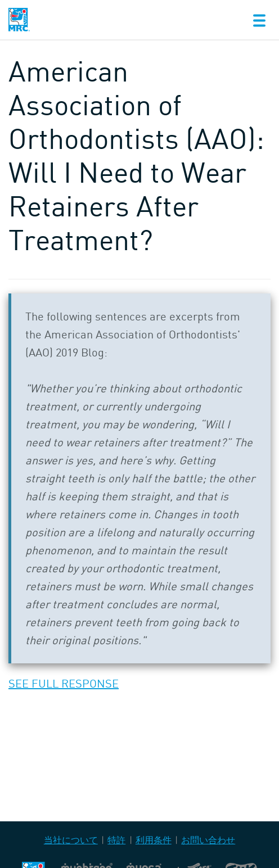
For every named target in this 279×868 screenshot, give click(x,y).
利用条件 (154, 840)
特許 (116, 840)
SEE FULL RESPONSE (64, 683)
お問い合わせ (208, 840)
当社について (71, 840)
